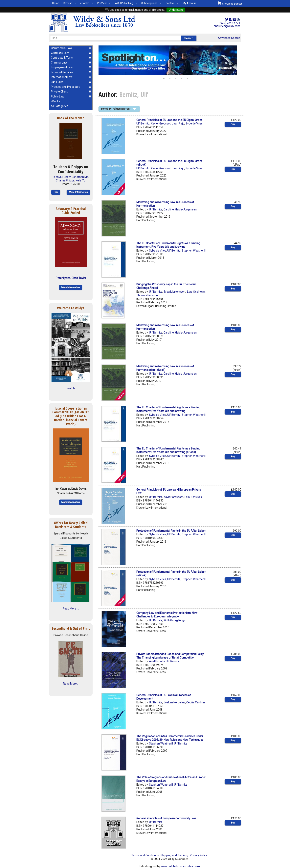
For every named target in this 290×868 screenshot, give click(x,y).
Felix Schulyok (193, 497)
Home (56, 3)
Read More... (71, 684)
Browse (68, 3)
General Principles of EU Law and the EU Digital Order (169, 120)
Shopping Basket (230, 3)
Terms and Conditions (145, 855)
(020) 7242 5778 (230, 23)
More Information (78, 192)
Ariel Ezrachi (157, 661)
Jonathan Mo (80, 177)
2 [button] (170, 78)
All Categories (59, 106)
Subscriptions (149, 3)
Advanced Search (229, 38)
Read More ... (71, 609)
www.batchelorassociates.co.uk (180, 866)
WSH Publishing (124, 3)
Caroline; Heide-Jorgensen (180, 209)
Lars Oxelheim (196, 292)
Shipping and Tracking (174, 855)
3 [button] (176, 78)
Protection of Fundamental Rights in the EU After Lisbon (171, 531)
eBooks (85, 3)
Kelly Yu (81, 180)
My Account (190, 3)
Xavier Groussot (161, 123)
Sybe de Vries (194, 123)
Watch (71, 388)
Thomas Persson (147, 295)
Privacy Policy (198, 855)
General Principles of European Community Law (166, 818)
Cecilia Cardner (196, 702)
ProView (102, 3)
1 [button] (164, 78)
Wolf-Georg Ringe (175, 620)
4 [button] (182, 78)
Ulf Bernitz (143, 123)
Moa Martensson (174, 292)
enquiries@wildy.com (227, 26)
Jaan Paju (178, 123)
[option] (170, 60)
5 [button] (188, 78)
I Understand (176, 10)
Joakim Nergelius (174, 702)
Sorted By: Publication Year (116, 109)
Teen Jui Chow (61, 177)
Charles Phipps (65, 180)
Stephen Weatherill (194, 251)
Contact (170, 3)
